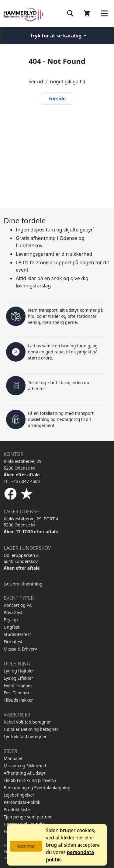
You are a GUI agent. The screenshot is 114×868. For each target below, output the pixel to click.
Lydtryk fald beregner (25, 736)
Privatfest (13, 612)
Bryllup (11, 620)
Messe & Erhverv (20, 649)
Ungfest (12, 627)
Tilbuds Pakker (18, 700)
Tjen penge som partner (28, 817)
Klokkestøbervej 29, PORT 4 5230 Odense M (31, 522)
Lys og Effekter (18, 678)
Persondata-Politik (22, 802)
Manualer (13, 758)
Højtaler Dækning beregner (31, 729)
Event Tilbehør (18, 685)
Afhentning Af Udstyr (25, 773)
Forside (57, 99)
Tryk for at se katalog (59, 36)
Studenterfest (17, 634)
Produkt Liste (17, 809)
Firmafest (13, 642)
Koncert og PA (18, 605)
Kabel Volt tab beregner (27, 722)
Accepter (26, 846)
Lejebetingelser (19, 795)
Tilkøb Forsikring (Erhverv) (30, 780)
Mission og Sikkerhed (25, 766)
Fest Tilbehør (17, 693)
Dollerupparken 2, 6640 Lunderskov (22, 558)
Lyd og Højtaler (19, 671)
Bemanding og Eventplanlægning (37, 788)
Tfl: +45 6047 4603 (22, 481)
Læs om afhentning (23, 584)
